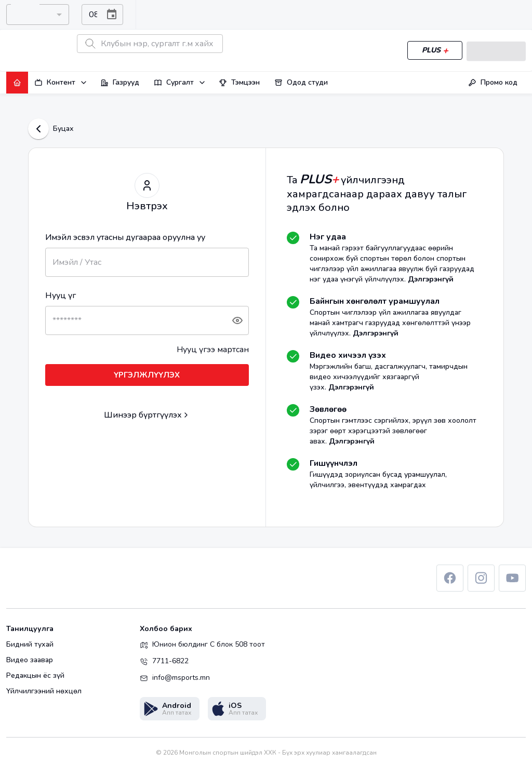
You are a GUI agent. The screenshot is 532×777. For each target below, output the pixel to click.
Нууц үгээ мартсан (213, 350)
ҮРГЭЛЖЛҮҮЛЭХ (147, 375)
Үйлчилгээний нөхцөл (44, 691)
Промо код (493, 82)
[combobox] (29, 15)
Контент (61, 82)
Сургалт (180, 82)
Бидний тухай (30, 645)
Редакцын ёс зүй (35, 676)
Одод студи (301, 82)
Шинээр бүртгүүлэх (143, 415)
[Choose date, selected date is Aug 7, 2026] (112, 15)
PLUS (433, 51)
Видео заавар (30, 660)
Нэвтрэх (495, 51)
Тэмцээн (239, 82)
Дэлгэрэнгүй (431, 279)
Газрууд (120, 82)
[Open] (58, 15)
